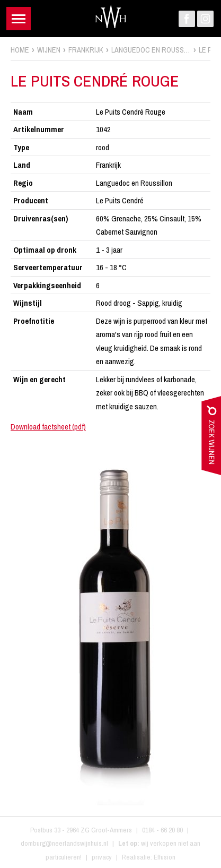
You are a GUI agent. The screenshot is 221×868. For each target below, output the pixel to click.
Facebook (187, 19)
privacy (102, 857)
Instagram (205, 19)
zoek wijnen (211, 438)
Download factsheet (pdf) (48, 427)
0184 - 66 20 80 (162, 830)
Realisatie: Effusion (149, 857)
